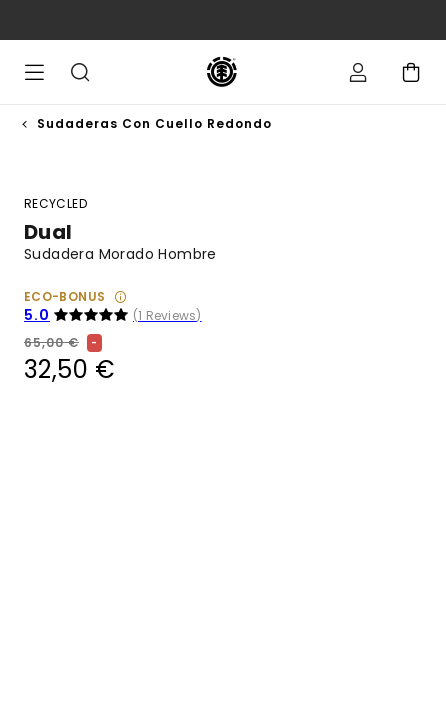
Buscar (80, 72)
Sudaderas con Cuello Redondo (154, 123)
